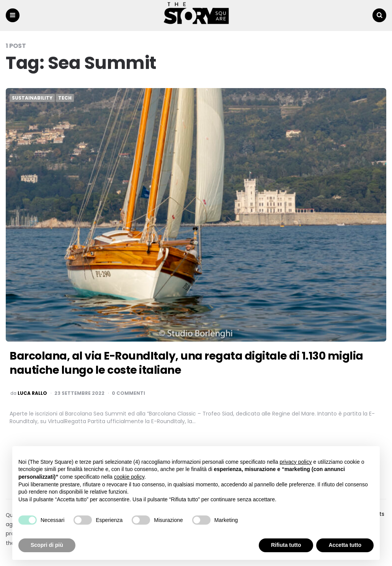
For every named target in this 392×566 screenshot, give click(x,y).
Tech (65, 98)
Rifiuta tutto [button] (286, 545)
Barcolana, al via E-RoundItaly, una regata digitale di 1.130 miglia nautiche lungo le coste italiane (186, 363)
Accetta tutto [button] (345, 545)
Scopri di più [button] (47, 545)
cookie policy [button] (129, 477)
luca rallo (32, 393)
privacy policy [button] (296, 462)
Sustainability (32, 98)
